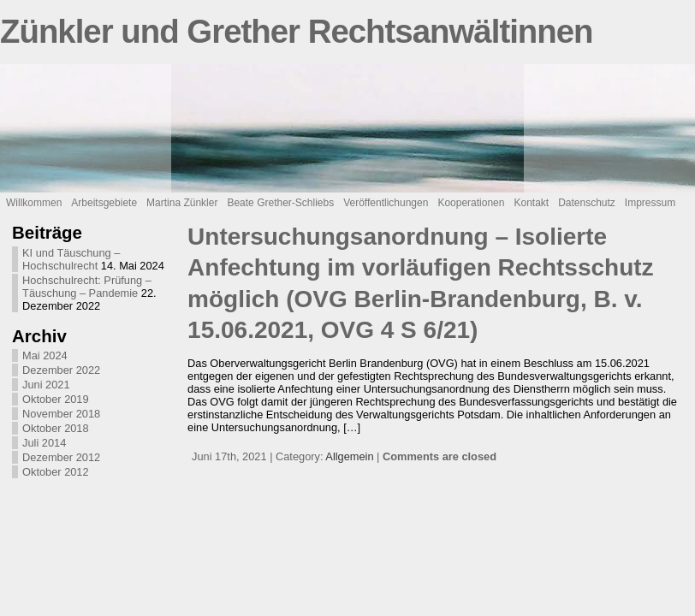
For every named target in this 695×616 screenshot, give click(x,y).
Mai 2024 (45, 355)
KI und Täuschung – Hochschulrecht (71, 259)
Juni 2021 (46, 385)
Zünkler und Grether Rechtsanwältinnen (297, 31)
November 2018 (61, 414)
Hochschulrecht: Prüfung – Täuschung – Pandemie (87, 287)
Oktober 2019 (56, 399)
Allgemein (349, 456)
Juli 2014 (44, 443)
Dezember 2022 (61, 370)
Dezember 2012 (61, 457)
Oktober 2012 (56, 472)
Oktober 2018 (56, 428)
